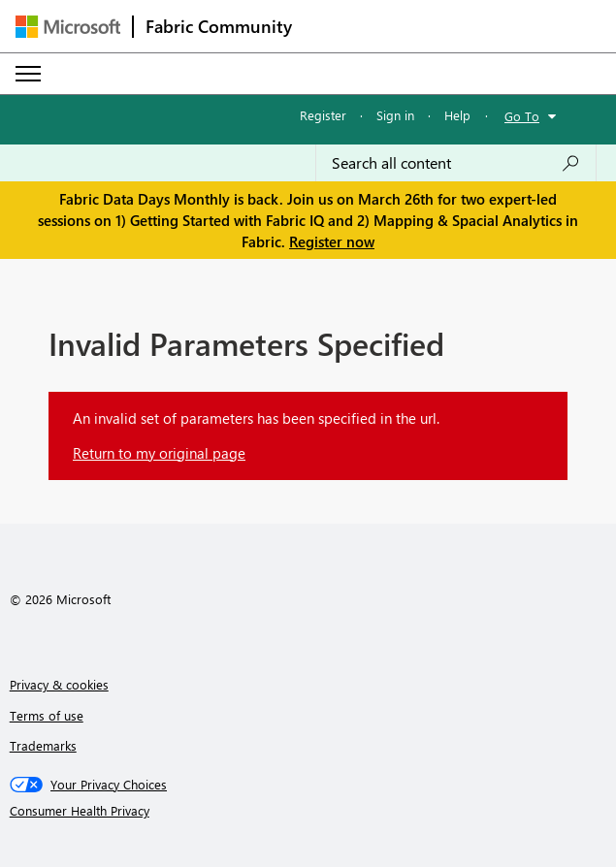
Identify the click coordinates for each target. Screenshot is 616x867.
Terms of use (47, 715)
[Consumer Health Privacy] (308, 811)
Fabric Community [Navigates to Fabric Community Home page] (219, 26)
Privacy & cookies (59, 684)
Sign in (395, 115)
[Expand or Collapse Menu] (28, 74)
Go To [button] (522, 116)
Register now (332, 241)
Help (457, 115)
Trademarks (43, 745)
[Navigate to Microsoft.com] (68, 27)
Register (323, 115)
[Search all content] (456, 163)
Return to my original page (159, 453)
